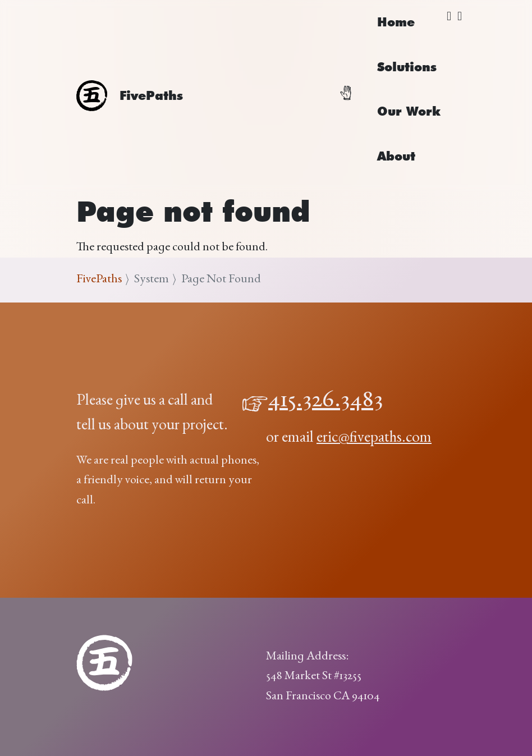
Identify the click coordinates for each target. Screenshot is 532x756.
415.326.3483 (326, 401)
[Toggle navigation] (352, 95)
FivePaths (99, 280)
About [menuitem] (396, 156)
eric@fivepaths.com (374, 438)
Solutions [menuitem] (407, 67)
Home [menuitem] (396, 22)
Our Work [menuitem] (409, 111)
